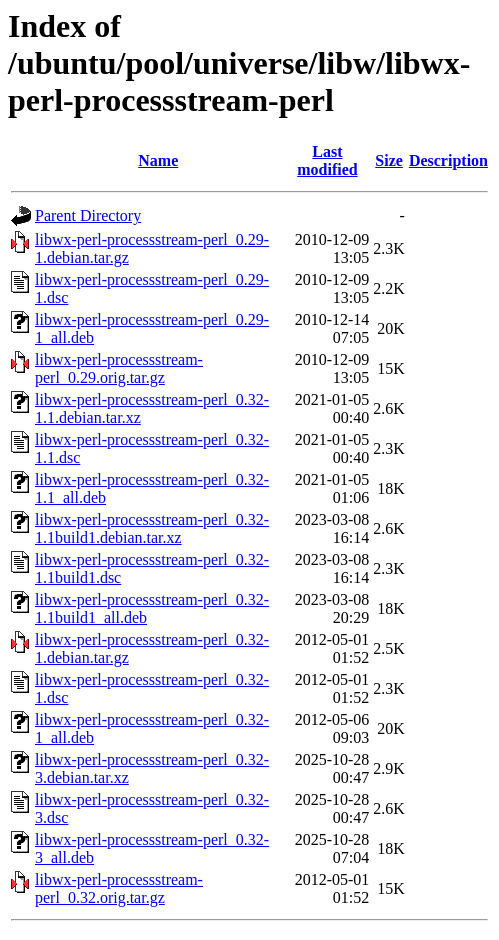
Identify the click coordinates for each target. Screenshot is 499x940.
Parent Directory (88, 215)
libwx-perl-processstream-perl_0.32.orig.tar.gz (119, 888)
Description (448, 160)
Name (158, 160)
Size (389, 160)
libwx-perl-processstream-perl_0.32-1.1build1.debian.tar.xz (152, 528)
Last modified (327, 160)
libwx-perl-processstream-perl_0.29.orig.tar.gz (119, 368)
